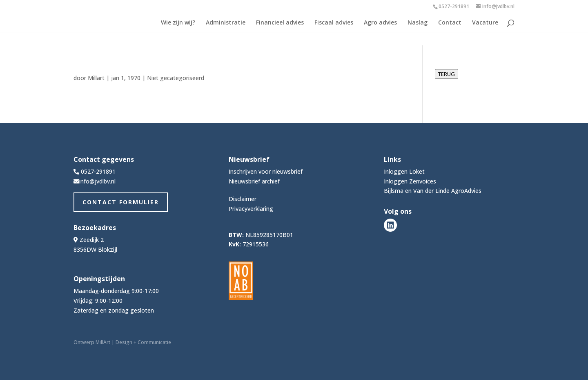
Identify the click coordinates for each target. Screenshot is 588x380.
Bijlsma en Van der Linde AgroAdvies (433, 191)
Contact (450, 23)
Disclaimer (243, 199)
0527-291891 (454, 6)
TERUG (447, 74)
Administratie (226, 23)
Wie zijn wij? (178, 23)
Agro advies (380, 23)
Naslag (418, 23)
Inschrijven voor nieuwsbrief (266, 171)
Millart (96, 78)
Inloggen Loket (404, 171)
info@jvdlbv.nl (97, 181)
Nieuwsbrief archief (254, 181)
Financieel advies (280, 23)
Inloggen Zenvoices (410, 181)
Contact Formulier (121, 202)
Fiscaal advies (334, 23)
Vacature (485, 23)
